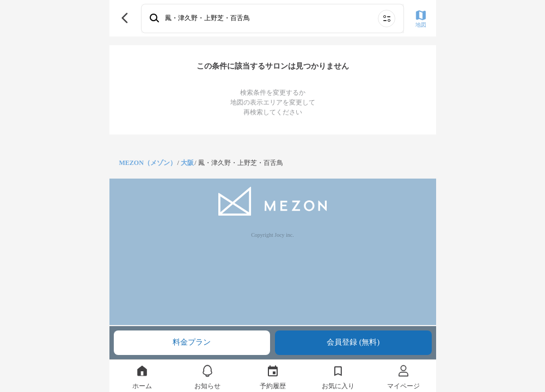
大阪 (187, 163)
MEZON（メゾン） (148, 163)
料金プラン (192, 342)
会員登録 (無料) (353, 342)
